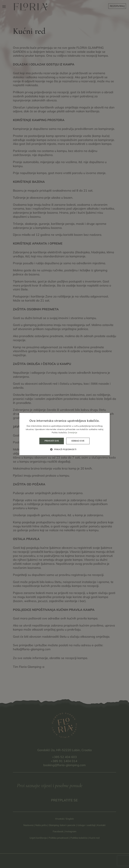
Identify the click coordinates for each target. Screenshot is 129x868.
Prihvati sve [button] (52, 441)
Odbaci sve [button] (78, 441)
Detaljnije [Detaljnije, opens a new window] (73, 433)
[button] (64, 449)
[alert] (64, 434)
